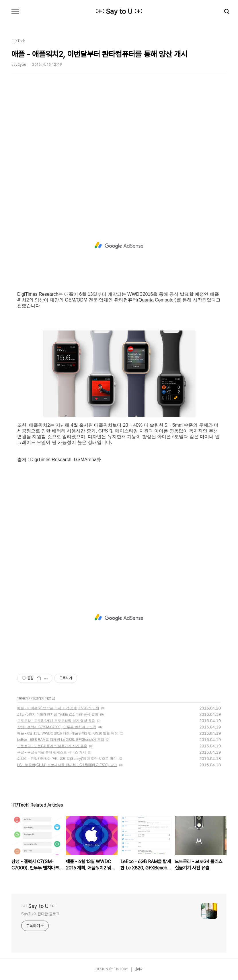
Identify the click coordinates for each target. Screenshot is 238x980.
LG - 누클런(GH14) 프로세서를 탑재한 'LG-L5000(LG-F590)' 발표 (67, 765)
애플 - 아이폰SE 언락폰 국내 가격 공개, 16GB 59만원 (58, 708)
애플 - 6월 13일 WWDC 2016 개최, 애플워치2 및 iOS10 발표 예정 (68, 733)
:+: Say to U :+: (119, 11)
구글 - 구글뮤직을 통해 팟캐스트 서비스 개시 (52, 752)
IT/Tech (22, 698)
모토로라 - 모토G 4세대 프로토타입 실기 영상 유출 (56, 721)
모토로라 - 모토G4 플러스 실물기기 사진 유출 (52, 746)
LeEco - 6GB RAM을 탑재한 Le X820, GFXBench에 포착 (61, 740)
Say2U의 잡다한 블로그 (40, 914)
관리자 (138, 969)
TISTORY (121, 969)
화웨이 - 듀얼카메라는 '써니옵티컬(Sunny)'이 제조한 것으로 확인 (67, 759)
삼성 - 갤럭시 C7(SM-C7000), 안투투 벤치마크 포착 (57, 727)
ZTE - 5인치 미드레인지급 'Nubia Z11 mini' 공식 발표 (58, 714)
